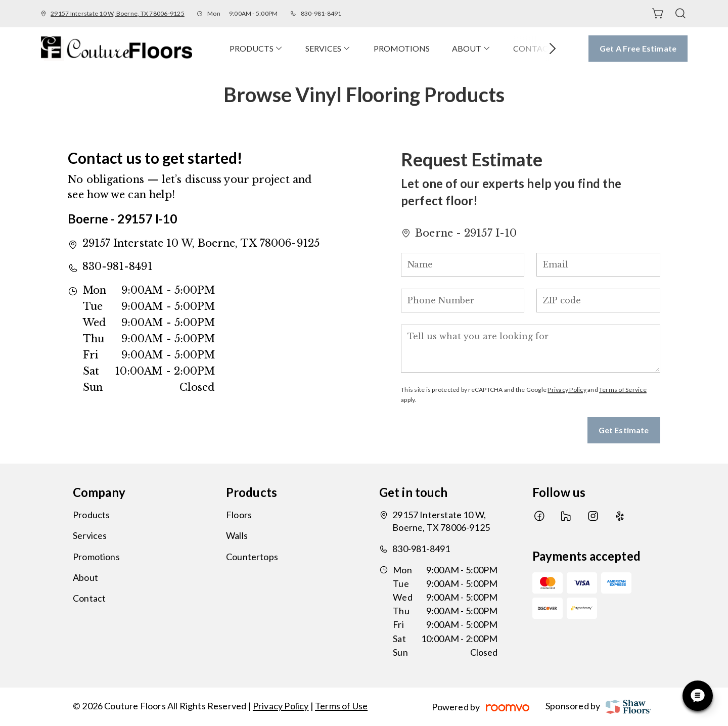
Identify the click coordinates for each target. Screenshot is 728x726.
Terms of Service (623, 390)
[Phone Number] (463, 301)
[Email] (598, 265)
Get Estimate (624, 430)
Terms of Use (341, 706)
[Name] (463, 265)
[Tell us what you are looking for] (530, 349)
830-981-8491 (321, 13)
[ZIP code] (598, 301)
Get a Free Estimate (638, 48)
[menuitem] (256, 48)
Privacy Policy (567, 390)
